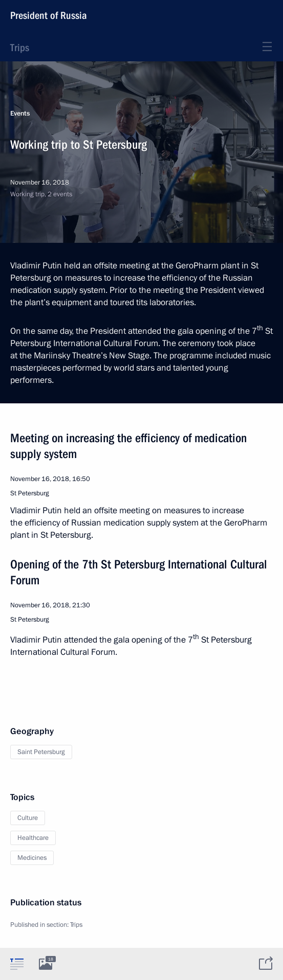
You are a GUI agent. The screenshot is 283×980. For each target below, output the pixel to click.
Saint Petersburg (41, 752)
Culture (28, 818)
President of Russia (49, 15)
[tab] (17, 964)
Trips (20, 48)
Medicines (32, 858)
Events (20, 113)
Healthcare (33, 838)
